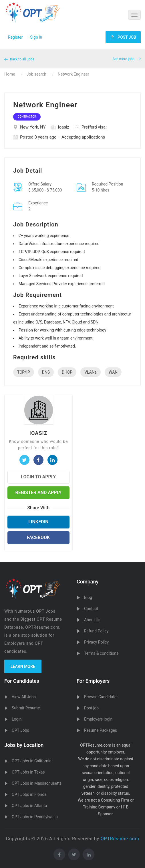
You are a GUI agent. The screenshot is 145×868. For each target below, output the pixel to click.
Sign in (36, 37)
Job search (36, 74)
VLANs (91, 372)
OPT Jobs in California (32, 761)
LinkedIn (38, 522)
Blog (88, 597)
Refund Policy (96, 631)
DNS (46, 372)
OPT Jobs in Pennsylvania (35, 817)
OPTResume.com (120, 839)
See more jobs (127, 59)
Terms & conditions (101, 653)
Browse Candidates (101, 697)
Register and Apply (38, 493)
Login (17, 719)
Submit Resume (26, 708)
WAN (113, 372)
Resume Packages (101, 730)
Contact (91, 609)
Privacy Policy (96, 642)
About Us (92, 620)
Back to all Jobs (19, 59)
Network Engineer (74, 74)
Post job (91, 708)
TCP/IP (24, 372)
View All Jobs (24, 697)
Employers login (98, 719)
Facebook (38, 537)
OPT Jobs (20, 730)
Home (10, 74)
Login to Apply (38, 477)
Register (15, 37)
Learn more (23, 666)
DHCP (67, 372)
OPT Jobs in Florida (29, 794)
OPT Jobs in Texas (28, 772)
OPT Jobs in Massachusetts (37, 783)
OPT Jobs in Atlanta (29, 806)
